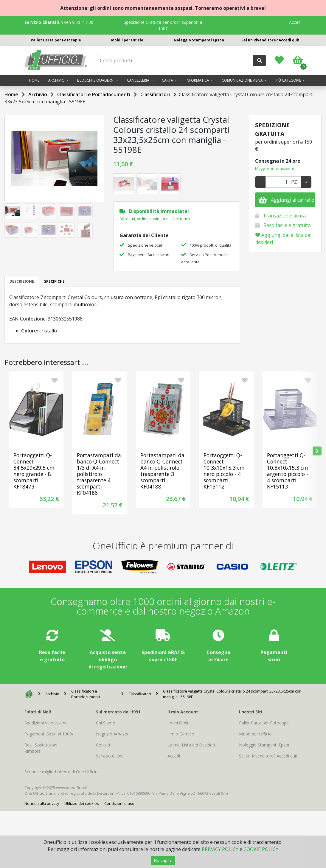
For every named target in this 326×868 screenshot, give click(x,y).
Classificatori (155, 94)
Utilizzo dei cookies (82, 803)
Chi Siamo (106, 723)
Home (34, 80)
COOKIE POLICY (261, 849)
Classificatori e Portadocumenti (94, 94)
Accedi (295, 22)
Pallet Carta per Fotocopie (56, 40)
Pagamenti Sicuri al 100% (49, 734)
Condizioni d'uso (119, 803)
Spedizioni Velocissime (46, 723)
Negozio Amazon (113, 734)
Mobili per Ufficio (127, 40)
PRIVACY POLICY (220, 849)
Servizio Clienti (110, 756)
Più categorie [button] (289, 80)
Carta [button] (168, 80)
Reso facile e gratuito (287, 225)
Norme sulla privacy (42, 803)
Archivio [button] (57, 80)
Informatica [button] (198, 80)
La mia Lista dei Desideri (191, 745)
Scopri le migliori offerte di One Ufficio (61, 772)
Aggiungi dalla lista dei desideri (283, 239)
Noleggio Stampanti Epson (199, 40)
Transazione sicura (284, 216)
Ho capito (163, 860)
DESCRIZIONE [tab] (22, 281)
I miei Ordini (179, 723)
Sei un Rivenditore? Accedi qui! (270, 40)
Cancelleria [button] (139, 80)
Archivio (38, 94)
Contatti (104, 745)
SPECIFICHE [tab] (54, 281)
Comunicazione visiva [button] (243, 80)
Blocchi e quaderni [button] (96, 80)
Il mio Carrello (181, 734)
